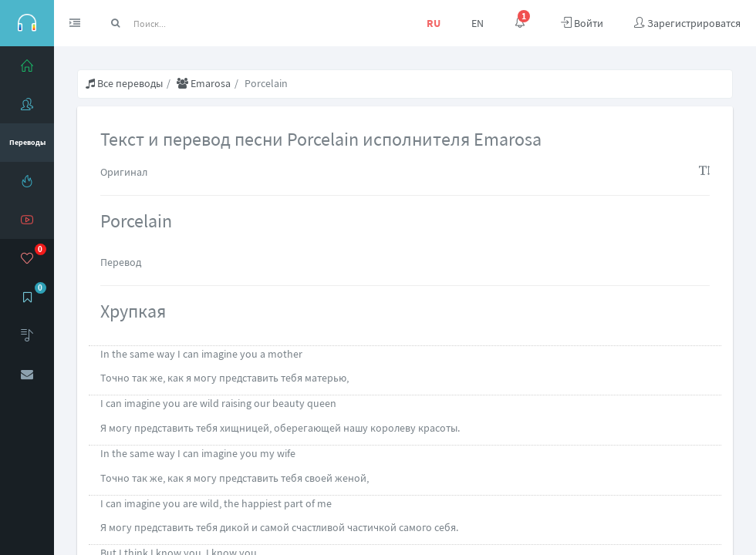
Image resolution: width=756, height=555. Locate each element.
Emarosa (204, 83)
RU (434, 23)
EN (478, 23)
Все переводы (124, 83)
